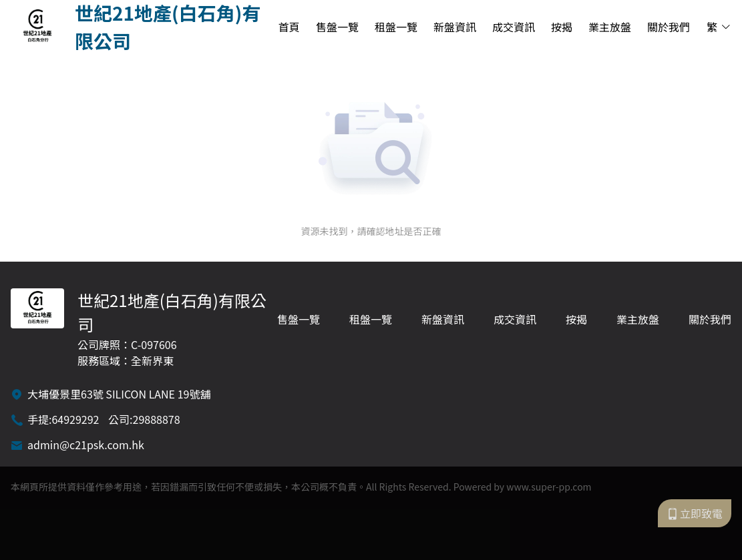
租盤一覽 (396, 27)
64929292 (75, 419)
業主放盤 (610, 27)
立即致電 (695, 513)
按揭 (562, 27)
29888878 (157, 419)
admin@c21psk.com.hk (86, 445)
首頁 (289, 27)
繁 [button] (719, 27)
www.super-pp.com (549, 487)
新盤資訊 (455, 27)
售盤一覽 (337, 27)
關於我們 (669, 27)
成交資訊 (514, 27)
